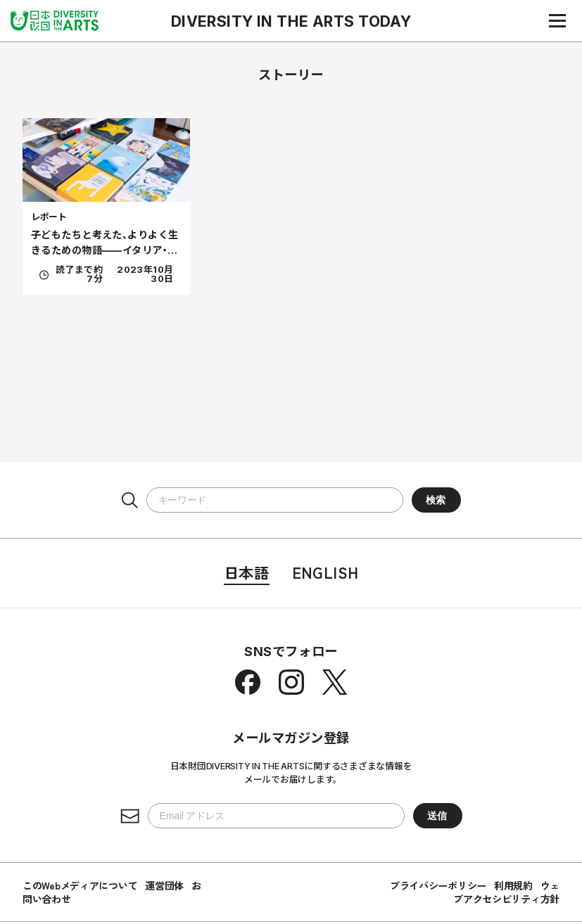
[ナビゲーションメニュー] (557, 20)
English (325, 572)
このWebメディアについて (80, 885)
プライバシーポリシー (438, 885)
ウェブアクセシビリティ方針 (506, 892)
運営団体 (164, 885)
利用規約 (513, 885)
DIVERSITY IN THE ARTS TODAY (291, 21)
